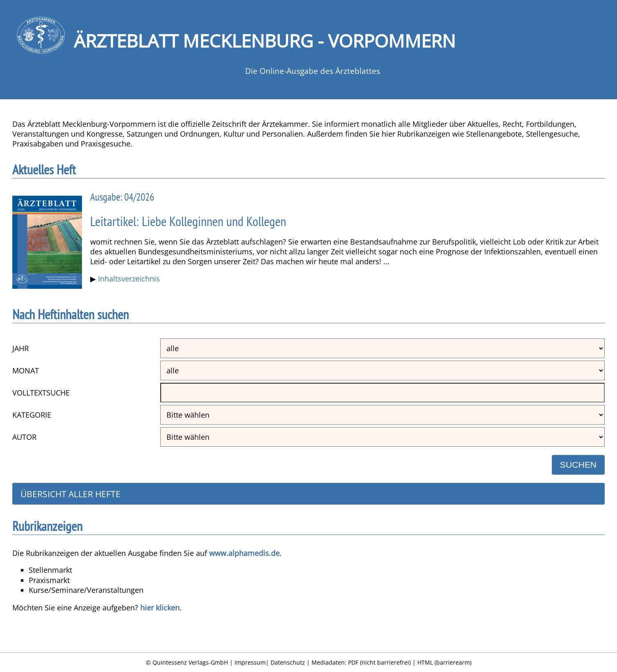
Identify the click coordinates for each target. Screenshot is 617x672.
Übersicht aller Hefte (71, 494)
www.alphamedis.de (244, 553)
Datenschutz (288, 662)
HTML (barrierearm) (444, 662)
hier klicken (160, 608)
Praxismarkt (49, 580)
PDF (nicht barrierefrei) (379, 662)
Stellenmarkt (50, 570)
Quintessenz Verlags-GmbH (190, 662)
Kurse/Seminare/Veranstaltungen (86, 590)
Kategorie (32, 415)
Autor (24, 437)
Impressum (250, 662)
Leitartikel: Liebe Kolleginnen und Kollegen (188, 221)
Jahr (20, 348)
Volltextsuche (41, 393)
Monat (26, 370)
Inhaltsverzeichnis (129, 279)
